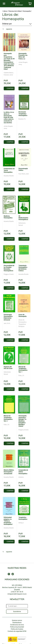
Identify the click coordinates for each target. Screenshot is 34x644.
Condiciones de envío (17, 625)
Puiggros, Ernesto (9, 274)
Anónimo (21, 477)
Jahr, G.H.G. (7, 323)
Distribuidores (17, 623)
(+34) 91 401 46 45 (17, 592)
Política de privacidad (17, 627)
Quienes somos (17, 620)
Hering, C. (21, 523)
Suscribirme (17, 611)
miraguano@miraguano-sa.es (17, 594)
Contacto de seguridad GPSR (17, 631)
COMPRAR (10, 88)
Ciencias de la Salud (15, 11)
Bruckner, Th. (22, 119)
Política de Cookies (17, 629)
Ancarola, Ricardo (9, 176)
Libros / (6, 11)
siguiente (9, 29)
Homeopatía (27, 11)
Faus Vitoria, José (24, 174)
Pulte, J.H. (21, 376)
